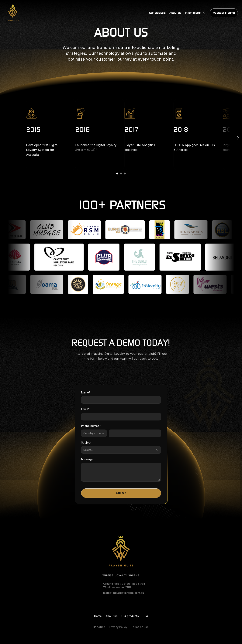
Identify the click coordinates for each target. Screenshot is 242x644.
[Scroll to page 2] (121, 174)
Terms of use (140, 627)
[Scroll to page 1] (117, 174)
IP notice (99, 627)
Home (98, 616)
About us (112, 616)
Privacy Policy (118, 627)
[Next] (238, 138)
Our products (130, 616)
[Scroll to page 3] (125, 174)
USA (145, 616)
